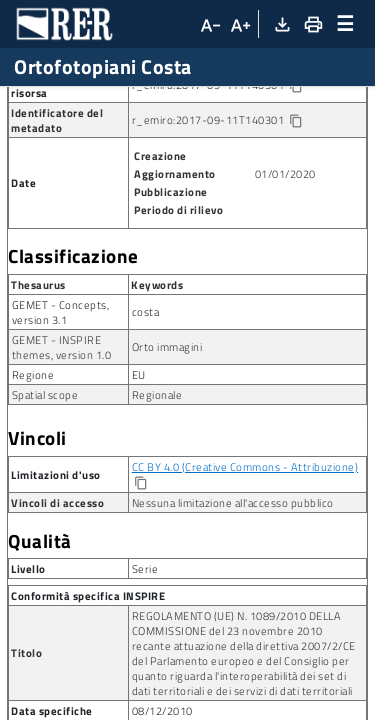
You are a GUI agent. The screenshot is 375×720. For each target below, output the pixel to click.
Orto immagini (167, 433)
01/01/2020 (285, 260)
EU (139, 461)
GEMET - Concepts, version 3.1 (61, 399)
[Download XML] (281, 24)
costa (146, 398)
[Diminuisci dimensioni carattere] (209, 24)
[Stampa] (312, 24)
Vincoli (37, 525)
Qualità (40, 628)
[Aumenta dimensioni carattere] (240, 24)
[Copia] (140, 570)
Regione (33, 461)
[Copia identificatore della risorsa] (295, 173)
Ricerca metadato (70, 102)
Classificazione (73, 343)
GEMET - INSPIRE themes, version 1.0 (62, 434)
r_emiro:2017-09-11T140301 (233, 172)
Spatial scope (45, 481)
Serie (166, 102)
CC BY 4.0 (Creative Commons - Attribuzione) (245, 553)
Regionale (157, 481)
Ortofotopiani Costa (66, 135)
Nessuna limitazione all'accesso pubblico (233, 589)
